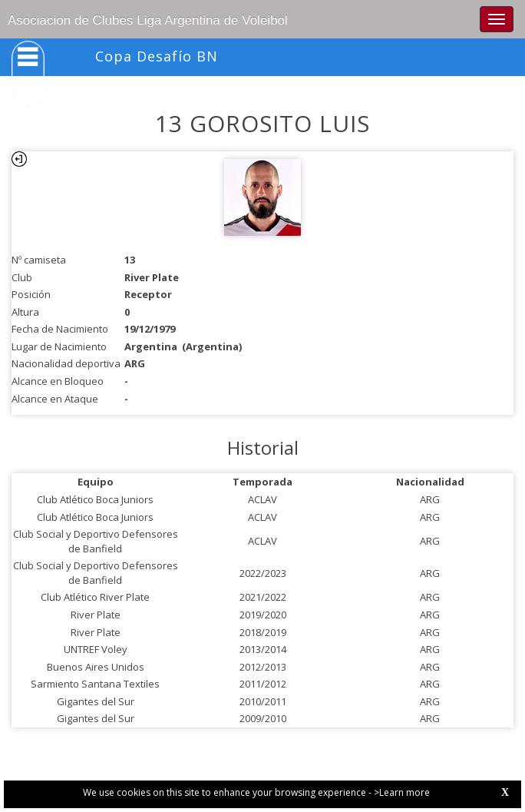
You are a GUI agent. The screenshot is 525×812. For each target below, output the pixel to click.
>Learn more (402, 792)
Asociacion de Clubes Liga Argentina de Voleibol (148, 20)
